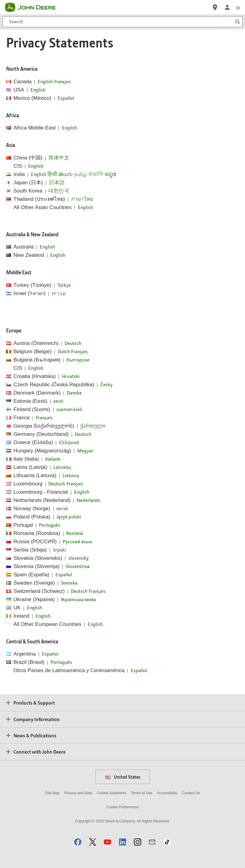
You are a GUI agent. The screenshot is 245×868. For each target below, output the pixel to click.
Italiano (53, 459)
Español (66, 98)
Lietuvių (71, 475)
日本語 (57, 182)
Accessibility (167, 793)
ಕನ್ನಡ (110, 174)
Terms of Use (142, 793)
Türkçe (64, 285)
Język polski (69, 516)
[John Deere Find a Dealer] (215, 7)
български (78, 359)
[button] (78, 842)
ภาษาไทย (82, 199)
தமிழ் (81, 174)
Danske (74, 393)
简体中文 (59, 157)
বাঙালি (96, 174)
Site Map (52, 793)
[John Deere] (34, 7)
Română (75, 533)
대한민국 (59, 191)
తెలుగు (65, 174)
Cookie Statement (111, 793)
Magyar (85, 450)
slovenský (79, 558)
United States (123, 777)
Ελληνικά (69, 442)
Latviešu (62, 467)
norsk (62, 508)
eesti (58, 401)
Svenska (69, 583)
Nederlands (89, 500)
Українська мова (78, 599)
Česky (107, 384)
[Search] (123, 22)
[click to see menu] (238, 7)
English (45, 81)
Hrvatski (71, 376)
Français (63, 81)
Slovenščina (78, 566)
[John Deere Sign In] (227, 7)
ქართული (93, 426)
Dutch (64, 351)
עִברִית (59, 293)
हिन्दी (52, 174)
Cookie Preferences (122, 807)
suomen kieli (69, 409)
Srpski (59, 550)
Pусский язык (77, 541)
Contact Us (191, 793)
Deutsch (73, 343)
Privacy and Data (78, 793)
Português (50, 525)
